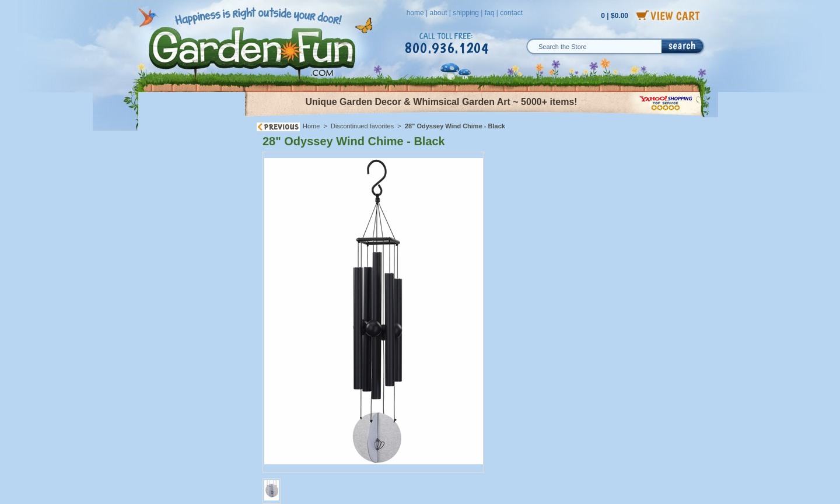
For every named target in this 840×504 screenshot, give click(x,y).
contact (511, 13)
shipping (466, 13)
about (438, 13)
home (415, 13)
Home (311, 126)
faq (490, 13)
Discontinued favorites (362, 126)
